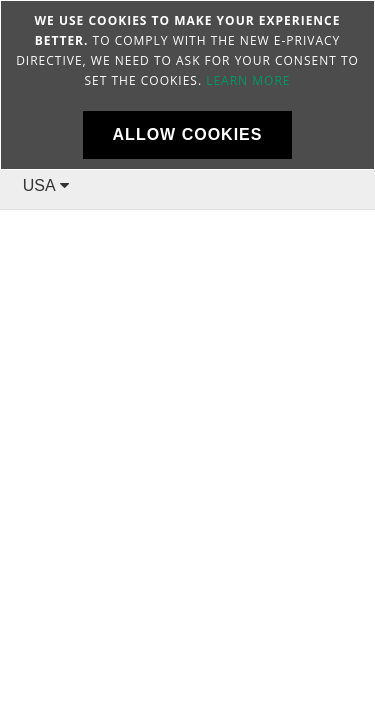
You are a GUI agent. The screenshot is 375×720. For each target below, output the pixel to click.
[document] (187, 85)
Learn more (248, 80)
